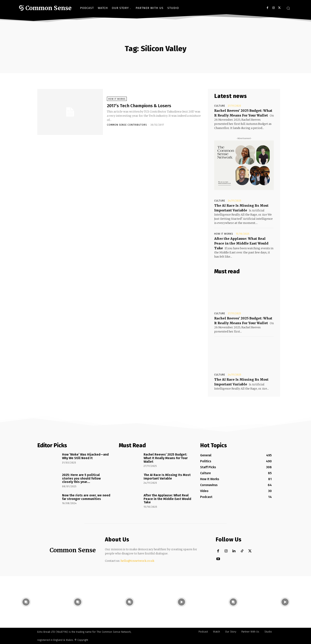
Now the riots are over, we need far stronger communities (86, 497)
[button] (288, 8)
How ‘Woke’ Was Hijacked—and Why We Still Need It (85, 456)
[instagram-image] (26, 602)
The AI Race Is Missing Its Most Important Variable (167, 477)
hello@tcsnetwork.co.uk (137, 561)
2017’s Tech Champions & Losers (148, 106)
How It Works (117, 100)
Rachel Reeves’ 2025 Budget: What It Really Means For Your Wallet (166, 458)
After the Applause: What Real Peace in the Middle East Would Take (241, 243)
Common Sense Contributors (127, 126)
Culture (220, 106)
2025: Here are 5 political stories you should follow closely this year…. (81, 478)
